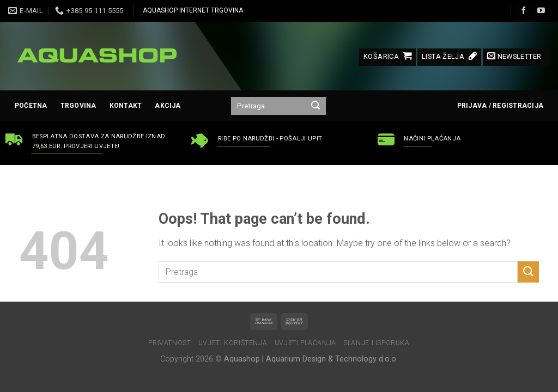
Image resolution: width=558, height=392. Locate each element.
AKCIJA (168, 106)
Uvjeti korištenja (233, 343)
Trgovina (78, 106)
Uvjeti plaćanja (305, 343)
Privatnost (169, 343)
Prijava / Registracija (500, 106)
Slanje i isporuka (376, 343)
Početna (31, 106)
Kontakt (126, 106)
